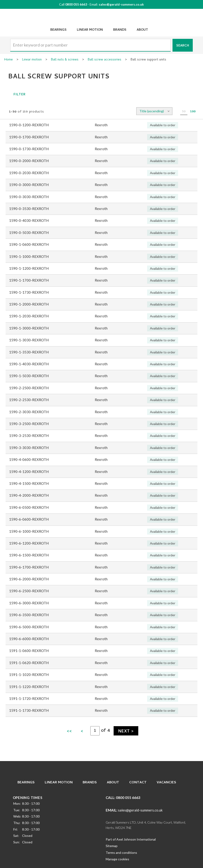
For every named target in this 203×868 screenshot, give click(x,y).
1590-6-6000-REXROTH (29, 639)
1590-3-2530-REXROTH (29, 436)
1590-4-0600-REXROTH (29, 459)
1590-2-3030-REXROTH (29, 412)
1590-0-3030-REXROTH (29, 197)
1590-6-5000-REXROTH (29, 627)
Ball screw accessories (105, 60)
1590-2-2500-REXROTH (29, 388)
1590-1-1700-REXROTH (29, 280)
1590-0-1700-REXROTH (29, 137)
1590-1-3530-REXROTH (29, 352)
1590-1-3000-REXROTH (29, 328)
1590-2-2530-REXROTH (29, 400)
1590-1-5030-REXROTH (29, 376)
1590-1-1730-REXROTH (29, 292)
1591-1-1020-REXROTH (29, 675)
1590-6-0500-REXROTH (29, 507)
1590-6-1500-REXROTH (29, 555)
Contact (138, 783)
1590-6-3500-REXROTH (29, 615)
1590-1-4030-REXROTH (29, 364)
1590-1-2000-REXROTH (29, 304)
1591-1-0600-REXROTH (29, 651)
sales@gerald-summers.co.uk (121, 4)
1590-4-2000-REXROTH (29, 495)
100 (193, 112)
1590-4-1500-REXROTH (29, 483)
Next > (126, 732)
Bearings (58, 30)
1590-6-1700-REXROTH (29, 567)
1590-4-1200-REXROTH (29, 472)
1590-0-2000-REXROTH (29, 161)
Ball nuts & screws (65, 60)
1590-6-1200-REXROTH (29, 543)
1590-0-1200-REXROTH (29, 125)
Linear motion (32, 60)
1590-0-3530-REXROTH (29, 209)
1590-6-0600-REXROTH (29, 519)
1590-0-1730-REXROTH (29, 149)
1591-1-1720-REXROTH (29, 698)
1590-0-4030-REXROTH (29, 220)
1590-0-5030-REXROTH (29, 233)
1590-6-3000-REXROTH (29, 603)
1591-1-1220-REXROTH (29, 687)
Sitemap (112, 846)
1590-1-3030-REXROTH (29, 340)
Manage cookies (117, 859)
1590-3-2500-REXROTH (29, 424)
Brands (120, 30)
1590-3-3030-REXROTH (29, 448)
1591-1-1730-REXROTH (29, 710)
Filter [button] (15, 95)
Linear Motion (90, 30)
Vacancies (166, 783)
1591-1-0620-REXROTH (29, 663)
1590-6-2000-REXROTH (29, 579)
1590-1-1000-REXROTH (29, 256)
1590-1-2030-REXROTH (29, 316)
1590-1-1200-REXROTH (29, 268)
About (142, 30)
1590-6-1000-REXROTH (29, 531)
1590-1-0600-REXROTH (29, 244)
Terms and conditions (121, 853)
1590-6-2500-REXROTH (29, 591)
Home (8, 60)
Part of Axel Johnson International (131, 839)
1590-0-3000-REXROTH (29, 185)
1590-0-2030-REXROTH (29, 173)
